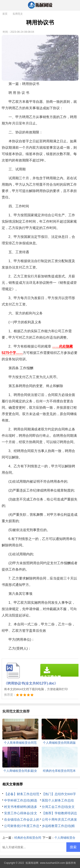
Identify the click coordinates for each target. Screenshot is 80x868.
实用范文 (18, 14)
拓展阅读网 (32, 863)
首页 (5, 14)
